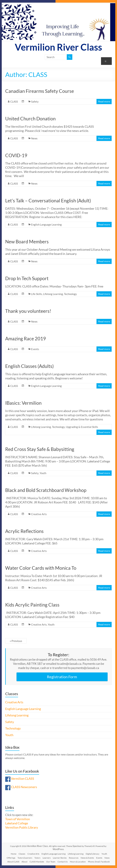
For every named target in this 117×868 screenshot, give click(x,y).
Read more (104, 101)
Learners (47, 858)
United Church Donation (30, 119)
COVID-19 (16, 155)
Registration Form (62, 677)
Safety (35, 102)
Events (35, 349)
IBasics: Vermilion (23, 403)
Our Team (51, 862)
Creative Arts (39, 514)
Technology (70, 294)
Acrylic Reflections (24, 531)
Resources (74, 858)
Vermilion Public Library (22, 827)
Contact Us (63, 862)
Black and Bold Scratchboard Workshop (46, 490)
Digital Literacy (92, 854)
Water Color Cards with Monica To (41, 568)
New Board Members (27, 242)
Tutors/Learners (25, 858)
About (24, 862)
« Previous (16, 641)
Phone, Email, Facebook (99, 862)
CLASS (14, 102)
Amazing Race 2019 (26, 338)
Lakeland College (17, 823)
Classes (22, 854)
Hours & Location (78, 862)
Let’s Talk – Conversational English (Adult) (48, 201)
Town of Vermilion (18, 819)
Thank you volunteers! (28, 311)
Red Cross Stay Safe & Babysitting (40, 449)
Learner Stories (60, 858)
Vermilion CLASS (23, 779)
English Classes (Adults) (29, 366)
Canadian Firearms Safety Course (40, 91)
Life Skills (37, 294)
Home (14, 854)
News (34, 138)
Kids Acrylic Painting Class (32, 605)
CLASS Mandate (37, 862)
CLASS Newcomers (24, 787)
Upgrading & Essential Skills (82, 427)
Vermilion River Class (58, 47)
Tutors (37, 858)
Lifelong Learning (53, 294)
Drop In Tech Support (27, 278)
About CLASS (13, 862)
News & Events (87, 858)
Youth (43, 473)
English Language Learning (46, 225)
